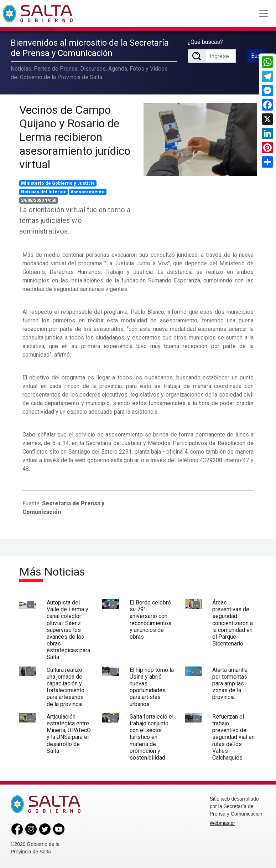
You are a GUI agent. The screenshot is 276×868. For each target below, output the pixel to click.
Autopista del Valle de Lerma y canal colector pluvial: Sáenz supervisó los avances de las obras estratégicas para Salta (68, 630)
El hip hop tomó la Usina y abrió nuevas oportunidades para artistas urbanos (152, 687)
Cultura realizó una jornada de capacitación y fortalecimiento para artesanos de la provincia (66, 687)
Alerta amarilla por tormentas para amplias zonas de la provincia (230, 684)
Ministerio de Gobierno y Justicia (58, 183)
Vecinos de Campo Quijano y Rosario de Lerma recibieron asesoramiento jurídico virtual (75, 137)
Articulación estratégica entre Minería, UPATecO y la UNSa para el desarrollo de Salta (69, 734)
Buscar (258, 56)
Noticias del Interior (43, 192)
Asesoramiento (88, 192)
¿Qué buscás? (205, 42)
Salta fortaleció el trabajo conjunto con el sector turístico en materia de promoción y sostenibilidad (152, 737)
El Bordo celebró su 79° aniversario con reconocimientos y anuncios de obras (150, 620)
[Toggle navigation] (264, 14)
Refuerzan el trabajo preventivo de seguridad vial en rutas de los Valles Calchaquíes (233, 737)
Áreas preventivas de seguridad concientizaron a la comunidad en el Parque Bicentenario (233, 623)
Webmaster (222, 823)
